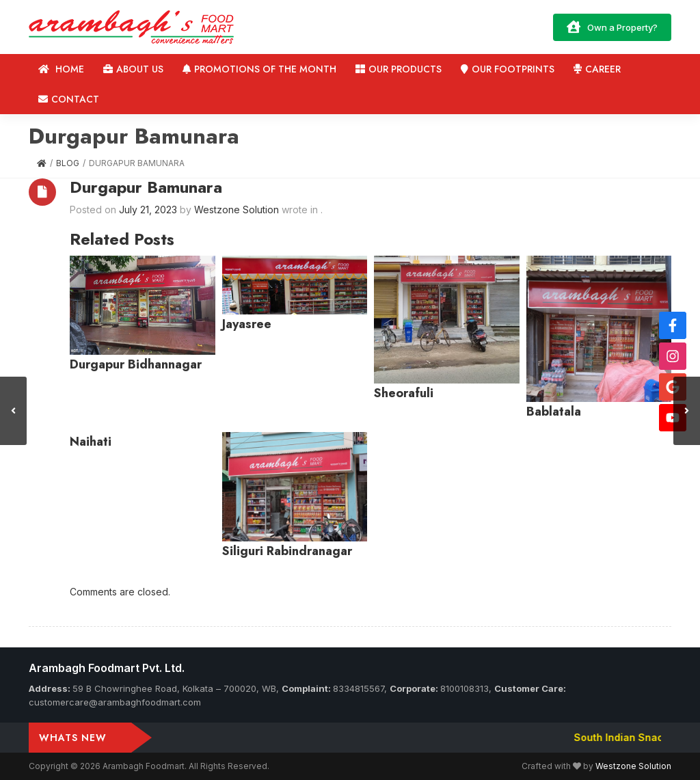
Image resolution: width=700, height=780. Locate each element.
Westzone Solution (633, 766)
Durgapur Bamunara (146, 187)
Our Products (399, 69)
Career (597, 69)
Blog (68, 163)
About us (133, 69)
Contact (69, 99)
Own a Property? (612, 27)
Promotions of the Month (259, 69)
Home (61, 69)
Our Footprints (508, 69)
